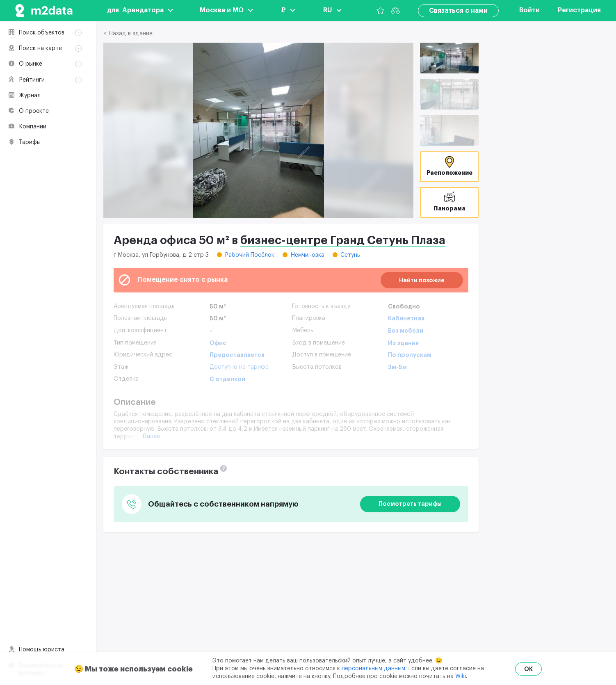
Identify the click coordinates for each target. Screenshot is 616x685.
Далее (151, 436)
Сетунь (350, 255)
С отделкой (227, 379)
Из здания (403, 343)
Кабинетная (406, 318)
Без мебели (406, 331)
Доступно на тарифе (239, 367)
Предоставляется (237, 355)
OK (528, 669)
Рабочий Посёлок (250, 255)
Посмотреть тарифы (410, 504)
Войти (529, 10)
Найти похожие (422, 280)
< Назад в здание (128, 34)
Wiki (461, 676)
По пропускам (410, 355)
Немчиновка (307, 255)
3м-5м (397, 367)
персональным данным (373, 669)
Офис (218, 343)
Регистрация (579, 10)
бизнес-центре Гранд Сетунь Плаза (343, 240)
